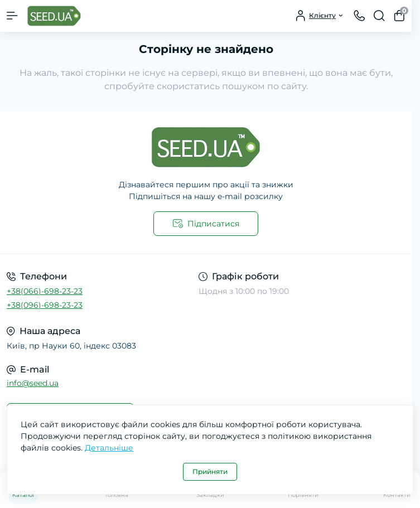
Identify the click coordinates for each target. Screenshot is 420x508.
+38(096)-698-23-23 (45, 305)
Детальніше (109, 448)
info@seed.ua (33, 383)
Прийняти (210, 471)
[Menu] (12, 16)
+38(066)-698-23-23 (45, 291)
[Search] (379, 16)
